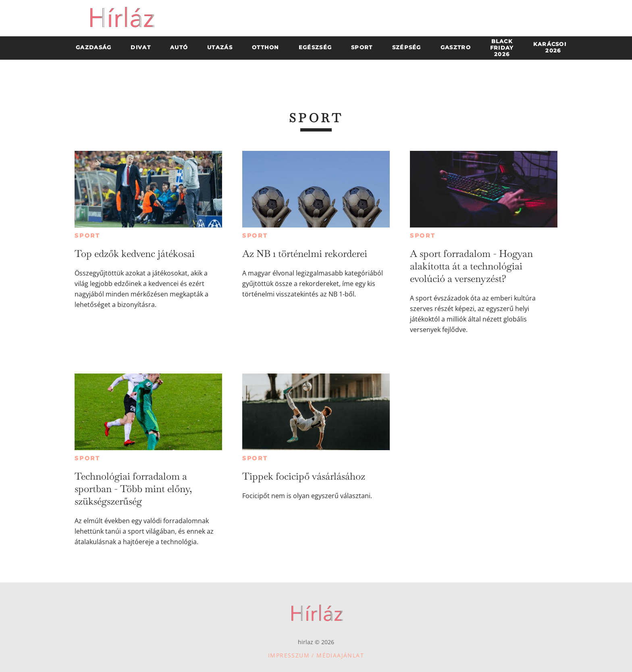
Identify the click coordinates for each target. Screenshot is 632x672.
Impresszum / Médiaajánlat (316, 655)
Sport (87, 236)
